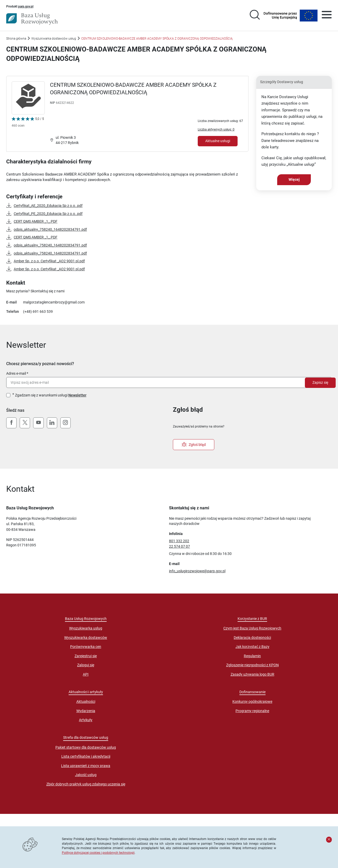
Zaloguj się (86, 665)
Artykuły (86, 720)
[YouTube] (38, 423)
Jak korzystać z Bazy (252, 647)
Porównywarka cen (86, 647)
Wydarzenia (86, 711)
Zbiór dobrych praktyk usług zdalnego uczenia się (86, 784)
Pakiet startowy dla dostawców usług (86, 747)
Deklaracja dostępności (252, 638)
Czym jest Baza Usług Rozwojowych (252, 628)
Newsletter (77, 395)
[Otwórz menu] (327, 16)
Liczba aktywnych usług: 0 (216, 129)
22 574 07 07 (179, 546)
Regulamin (252, 656)
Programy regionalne (252, 711)
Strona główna (16, 38)
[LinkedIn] (52, 423)
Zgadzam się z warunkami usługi (51, 395)
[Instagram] (65, 423)
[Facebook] (11, 423)
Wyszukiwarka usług (86, 628)
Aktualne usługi (218, 141)
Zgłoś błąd (194, 445)
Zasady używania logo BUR (252, 674)
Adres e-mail (16, 373)
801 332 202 (179, 541)
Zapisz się (320, 382)
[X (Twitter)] (25, 423)
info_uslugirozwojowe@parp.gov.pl (197, 571)
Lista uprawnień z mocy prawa (86, 766)
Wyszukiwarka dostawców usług (54, 38)
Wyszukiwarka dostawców (86, 638)
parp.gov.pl (26, 6)
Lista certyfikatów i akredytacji (86, 756)
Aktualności (86, 701)
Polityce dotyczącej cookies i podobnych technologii (98, 853)
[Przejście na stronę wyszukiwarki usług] (255, 16)
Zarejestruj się (86, 656)
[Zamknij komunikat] (329, 840)
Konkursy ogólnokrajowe (252, 701)
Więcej (294, 179)
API (86, 674)
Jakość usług (86, 775)
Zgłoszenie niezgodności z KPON (252, 665)
